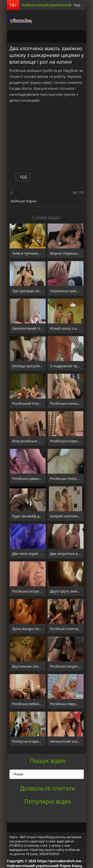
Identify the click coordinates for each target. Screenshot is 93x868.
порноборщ (19, 20)
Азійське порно (24, 201)
